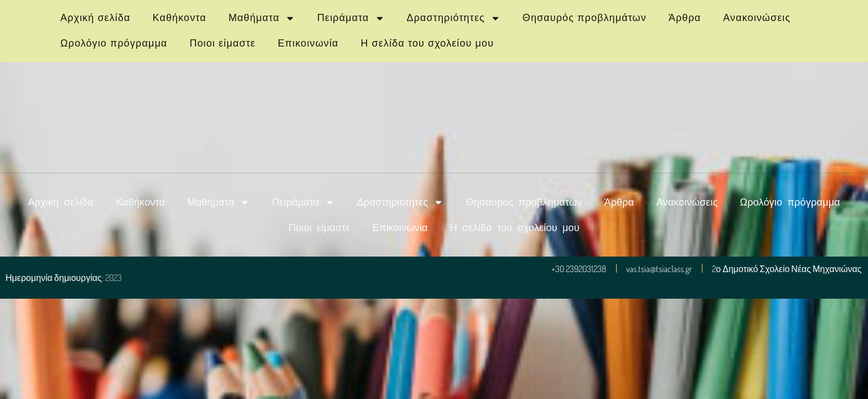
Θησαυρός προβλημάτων (585, 18)
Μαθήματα (262, 18)
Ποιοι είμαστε (222, 43)
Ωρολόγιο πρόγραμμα (114, 43)
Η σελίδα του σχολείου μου (428, 43)
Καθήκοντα (180, 18)
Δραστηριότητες (454, 18)
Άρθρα (685, 18)
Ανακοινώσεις (757, 18)
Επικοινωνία (308, 43)
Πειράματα (351, 18)
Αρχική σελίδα (95, 18)
